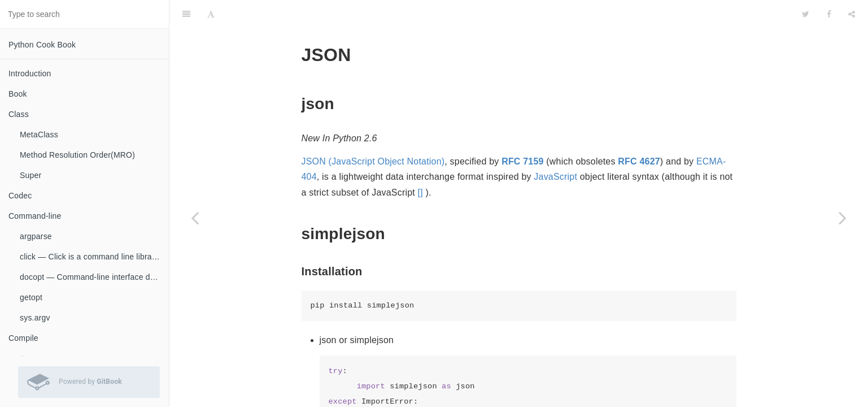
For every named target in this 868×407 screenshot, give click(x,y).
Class (19, 114)
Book (18, 94)
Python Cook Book (42, 45)
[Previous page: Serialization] (195, 218)
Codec (20, 196)
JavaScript (555, 148)
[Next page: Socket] (843, 218)
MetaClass (39, 135)
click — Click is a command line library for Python (94, 257)
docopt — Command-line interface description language (94, 277)
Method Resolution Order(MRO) (77, 155)
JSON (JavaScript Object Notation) (373, 133)
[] (420, 164)
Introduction (30, 73)
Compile (23, 338)
